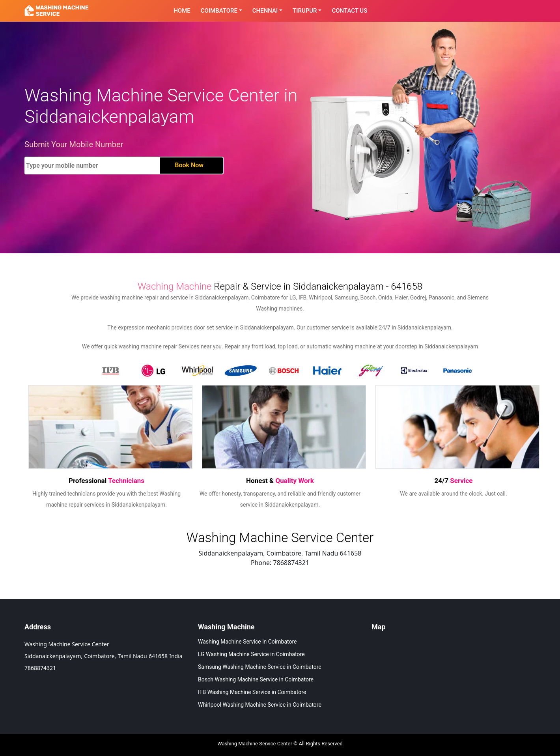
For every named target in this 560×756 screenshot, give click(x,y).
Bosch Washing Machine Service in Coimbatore (256, 679)
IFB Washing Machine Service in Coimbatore (252, 692)
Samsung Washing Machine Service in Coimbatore (260, 667)
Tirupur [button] (305, 11)
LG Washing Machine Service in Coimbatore (251, 654)
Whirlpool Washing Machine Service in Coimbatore (260, 705)
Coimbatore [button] (219, 11)
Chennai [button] (265, 11)
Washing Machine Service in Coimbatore (247, 642)
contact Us (349, 11)
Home (182, 11)
